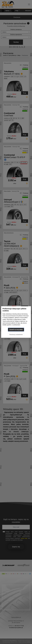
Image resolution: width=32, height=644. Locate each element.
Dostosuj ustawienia (16, 335)
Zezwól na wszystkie (16, 330)
